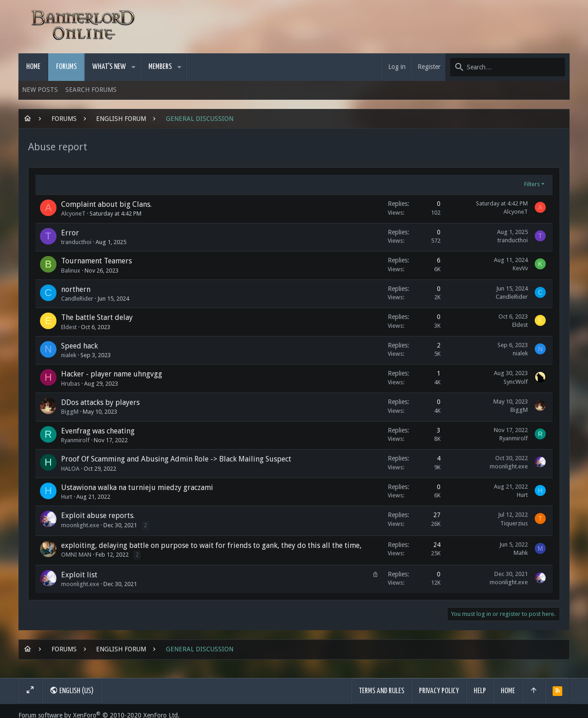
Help (480, 691)
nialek (69, 355)
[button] (133, 67)
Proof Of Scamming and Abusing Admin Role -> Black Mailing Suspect (176, 459)
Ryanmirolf (75, 440)
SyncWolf (516, 382)
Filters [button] (532, 184)
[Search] (508, 67)
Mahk (521, 553)
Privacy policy (439, 691)
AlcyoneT (73, 214)
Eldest (69, 327)
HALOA (70, 469)
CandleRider (77, 299)
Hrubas (71, 384)
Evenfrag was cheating (98, 431)
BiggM (70, 412)
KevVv (520, 268)
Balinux (71, 271)
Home (508, 691)
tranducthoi (76, 242)
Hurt (67, 497)
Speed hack (79, 346)
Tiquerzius (514, 523)
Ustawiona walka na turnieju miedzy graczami (137, 487)
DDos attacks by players (100, 402)
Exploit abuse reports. (98, 516)
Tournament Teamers (96, 261)
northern (76, 289)
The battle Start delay (97, 317)
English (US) (72, 690)
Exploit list (79, 575)
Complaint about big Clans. (106, 204)
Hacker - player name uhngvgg (112, 374)
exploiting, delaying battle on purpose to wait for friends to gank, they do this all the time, (211, 545)
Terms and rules (382, 691)
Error (70, 233)
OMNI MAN (76, 555)
